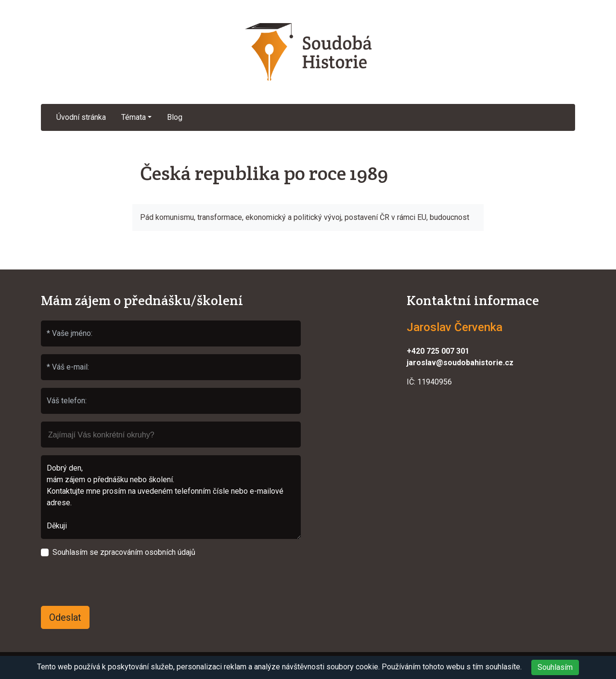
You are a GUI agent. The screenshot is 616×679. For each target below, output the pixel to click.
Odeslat (65, 617)
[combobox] (171, 435)
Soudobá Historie (308, 52)
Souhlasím (555, 667)
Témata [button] (134, 117)
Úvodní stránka (81, 117)
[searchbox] (171, 430)
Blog (175, 117)
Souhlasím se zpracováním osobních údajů (124, 552)
